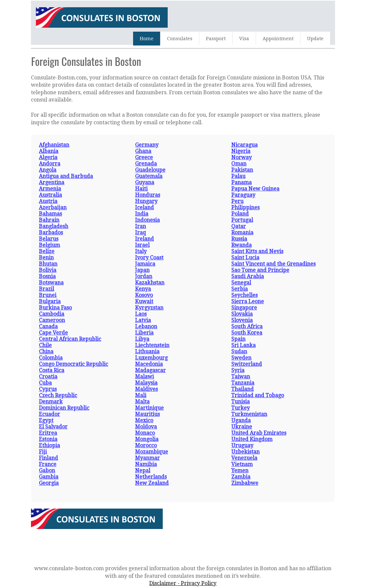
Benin (46, 258)
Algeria (48, 157)
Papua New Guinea (255, 189)
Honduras (148, 195)
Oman (239, 164)
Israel (142, 245)
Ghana (143, 151)
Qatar (239, 226)
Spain (238, 339)
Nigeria (241, 151)
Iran (141, 226)
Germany (147, 145)
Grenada (146, 164)
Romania (242, 233)
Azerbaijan (53, 207)
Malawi (144, 377)
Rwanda (241, 245)
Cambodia (52, 314)
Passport (216, 39)
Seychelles (244, 295)
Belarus (49, 239)
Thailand (242, 389)
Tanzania (243, 383)
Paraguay (243, 195)
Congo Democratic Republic (73, 364)
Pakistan (242, 170)
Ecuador (49, 414)
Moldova (146, 427)
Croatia (48, 377)
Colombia (51, 358)
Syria (238, 370)
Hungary (146, 201)
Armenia (50, 189)
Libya (142, 339)
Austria (48, 201)
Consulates (180, 39)
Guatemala (149, 176)
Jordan (144, 276)
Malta (142, 402)
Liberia (144, 333)
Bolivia (48, 270)
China (46, 352)
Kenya (143, 289)
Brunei (48, 295)
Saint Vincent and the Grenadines (273, 264)
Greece (144, 157)
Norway (241, 157)
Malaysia (146, 383)
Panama (241, 182)
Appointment (278, 39)
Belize (47, 251)
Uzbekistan (245, 452)
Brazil (46, 289)
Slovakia (242, 314)
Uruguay (242, 445)
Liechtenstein (152, 345)
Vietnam (242, 464)
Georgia (49, 483)
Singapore (244, 308)
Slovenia (242, 320)
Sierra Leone (248, 301)
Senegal (241, 283)
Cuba (45, 383)
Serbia (239, 289)
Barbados (51, 233)
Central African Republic (70, 339)
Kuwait (144, 301)
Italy (141, 251)
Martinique (149, 408)
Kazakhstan (150, 283)
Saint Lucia (245, 258)
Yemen (240, 470)
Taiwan (241, 377)
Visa (244, 39)
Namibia (146, 464)
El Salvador (53, 427)
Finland (48, 458)
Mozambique (152, 452)
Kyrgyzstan (149, 308)
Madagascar (150, 370)
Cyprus (48, 389)
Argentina (52, 182)
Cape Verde (53, 333)
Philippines (245, 207)
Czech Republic (58, 395)
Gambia (49, 477)
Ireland (144, 239)
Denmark (51, 402)
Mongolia (147, 439)
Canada (48, 326)
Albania (49, 151)
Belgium (49, 245)
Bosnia (47, 276)
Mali (141, 395)
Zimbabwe (245, 483)
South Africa (247, 326)
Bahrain (49, 220)
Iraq (141, 233)
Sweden (241, 358)
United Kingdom (252, 439)
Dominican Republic (64, 408)
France (48, 464)
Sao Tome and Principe (260, 270)
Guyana (145, 182)
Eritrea (48, 433)
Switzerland (247, 364)
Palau (238, 176)
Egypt (46, 420)
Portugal (242, 220)
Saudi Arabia (248, 276)
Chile (45, 345)
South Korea (247, 333)
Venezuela (244, 458)
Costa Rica (52, 370)
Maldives (146, 389)
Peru (237, 201)
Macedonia (149, 364)
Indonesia (147, 220)
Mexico (144, 420)
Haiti (141, 189)
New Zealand (152, 483)
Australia (50, 195)
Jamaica (145, 264)
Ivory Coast (149, 258)
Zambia (241, 477)
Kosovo (144, 295)
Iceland (144, 207)
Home (147, 39)
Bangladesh (54, 226)
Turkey (240, 408)
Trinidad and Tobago (258, 395)
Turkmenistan (249, 414)
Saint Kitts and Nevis (257, 251)
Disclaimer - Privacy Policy (183, 583)
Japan (142, 270)
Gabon (47, 470)
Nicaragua (244, 145)
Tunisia (240, 402)
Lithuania (147, 352)
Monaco (145, 433)
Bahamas (50, 214)
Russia (239, 239)
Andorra (50, 164)
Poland (240, 214)
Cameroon (52, 320)
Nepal (143, 470)
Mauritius (147, 414)
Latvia (143, 320)
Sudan (239, 352)
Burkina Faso (55, 308)
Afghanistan (54, 145)
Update (315, 39)
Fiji (43, 452)
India (142, 214)
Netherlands (151, 477)
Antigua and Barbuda (66, 176)
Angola (48, 170)
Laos (141, 314)
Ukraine (242, 427)
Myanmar (147, 458)
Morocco (146, 445)
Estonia (48, 439)
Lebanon (146, 326)
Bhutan (48, 264)
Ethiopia (49, 445)
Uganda (241, 420)
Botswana (51, 283)
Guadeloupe (150, 170)
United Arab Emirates (259, 433)
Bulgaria (50, 301)
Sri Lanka (243, 345)
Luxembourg (151, 358)
